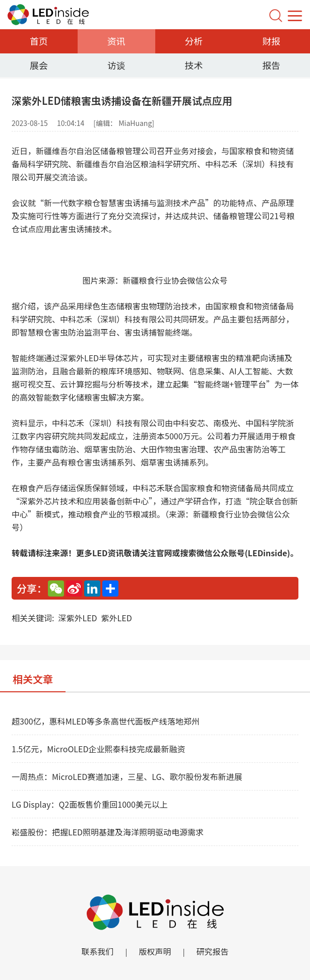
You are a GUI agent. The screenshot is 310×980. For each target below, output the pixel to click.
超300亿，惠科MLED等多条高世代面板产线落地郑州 (106, 721)
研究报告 (213, 951)
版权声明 (155, 951)
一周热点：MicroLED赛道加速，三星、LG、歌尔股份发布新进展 (127, 776)
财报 (271, 41)
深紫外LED (77, 618)
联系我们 (97, 951)
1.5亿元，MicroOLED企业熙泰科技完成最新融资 (98, 749)
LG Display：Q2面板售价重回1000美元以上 (90, 804)
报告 (271, 65)
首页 (39, 41)
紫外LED (117, 618)
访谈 (116, 65)
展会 (39, 65)
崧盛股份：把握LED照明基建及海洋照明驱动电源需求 (108, 832)
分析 (194, 41)
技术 (194, 65)
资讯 (116, 41)
